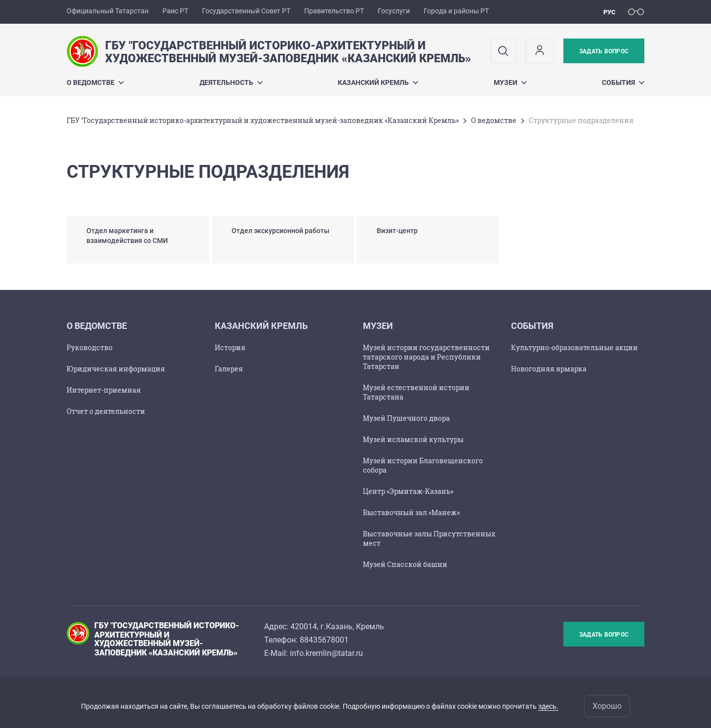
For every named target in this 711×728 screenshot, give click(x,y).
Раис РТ (175, 11)
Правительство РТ (334, 11)
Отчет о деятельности (106, 411)
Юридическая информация (116, 369)
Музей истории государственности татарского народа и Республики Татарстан (426, 357)
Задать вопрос (604, 51)
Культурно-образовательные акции (574, 347)
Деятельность (231, 82)
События (623, 82)
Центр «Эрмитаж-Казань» (408, 491)
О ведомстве (95, 82)
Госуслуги (394, 11)
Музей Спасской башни (405, 564)
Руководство (90, 347)
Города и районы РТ (456, 11)
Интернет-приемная (104, 390)
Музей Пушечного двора (406, 418)
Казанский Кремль (378, 82)
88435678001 (324, 640)
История (230, 347)
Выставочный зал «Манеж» (411, 512)
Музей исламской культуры (413, 439)
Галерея (229, 369)
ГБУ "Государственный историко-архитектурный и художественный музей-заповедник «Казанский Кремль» (263, 120)
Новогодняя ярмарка (549, 369)
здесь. (548, 706)
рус (610, 12)
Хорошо (607, 706)
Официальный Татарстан (108, 11)
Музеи (510, 82)
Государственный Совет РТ (246, 11)
